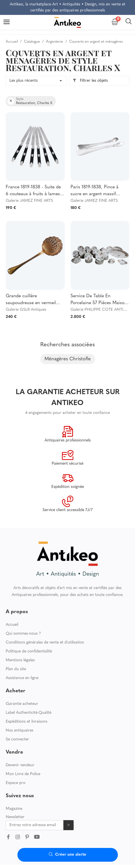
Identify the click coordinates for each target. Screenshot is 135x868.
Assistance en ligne (22, 678)
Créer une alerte (67, 855)
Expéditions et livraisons (27, 722)
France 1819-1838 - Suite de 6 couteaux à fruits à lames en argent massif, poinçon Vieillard (33, 191)
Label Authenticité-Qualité (29, 713)
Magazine (14, 809)
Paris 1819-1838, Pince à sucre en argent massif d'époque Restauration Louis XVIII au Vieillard (99, 191)
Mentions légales (20, 660)
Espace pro (16, 783)
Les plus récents (24, 81)
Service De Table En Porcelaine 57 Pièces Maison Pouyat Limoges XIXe (99, 300)
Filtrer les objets (90, 81)
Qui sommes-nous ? (23, 634)
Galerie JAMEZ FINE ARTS (29, 201)
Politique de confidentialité (29, 651)
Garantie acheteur (22, 704)
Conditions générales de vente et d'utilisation (45, 643)
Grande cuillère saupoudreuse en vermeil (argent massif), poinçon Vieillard (31, 300)
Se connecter (17, 739)
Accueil (12, 625)
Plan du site (16, 669)
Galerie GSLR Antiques (26, 310)
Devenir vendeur (20, 765)
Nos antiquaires (20, 731)
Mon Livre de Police (23, 774)
